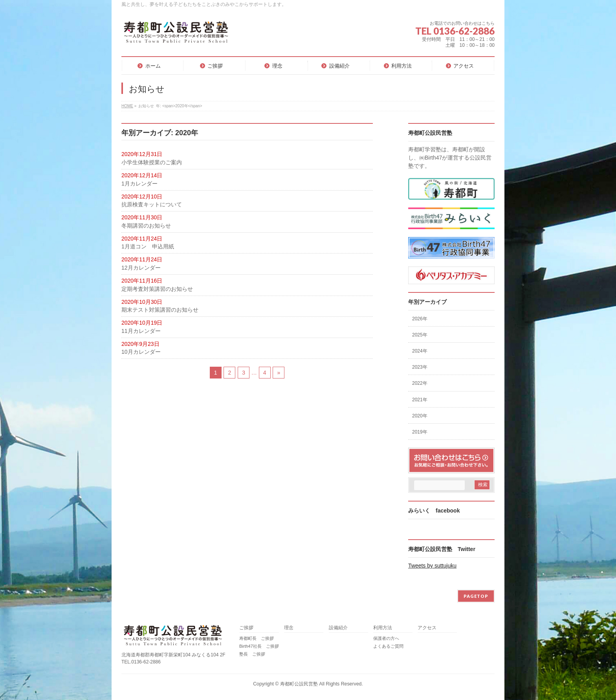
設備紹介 (338, 628)
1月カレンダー (139, 184)
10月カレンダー (141, 352)
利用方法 (383, 628)
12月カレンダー (141, 268)
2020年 (420, 416)
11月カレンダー (141, 331)
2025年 (420, 335)
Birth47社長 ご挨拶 (259, 646)
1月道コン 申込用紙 (148, 246)
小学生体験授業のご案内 (152, 162)
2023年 (420, 367)
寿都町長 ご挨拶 (257, 638)
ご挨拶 (246, 628)
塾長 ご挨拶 (252, 654)
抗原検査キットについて (152, 204)
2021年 (420, 400)
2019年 (420, 432)
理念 (289, 628)
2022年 (420, 383)
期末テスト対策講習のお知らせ (160, 310)
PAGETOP (476, 596)
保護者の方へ (386, 638)
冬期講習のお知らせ (146, 226)
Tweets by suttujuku (432, 566)
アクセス (427, 628)
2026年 (420, 319)
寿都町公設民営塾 (299, 684)
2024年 (420, 351)
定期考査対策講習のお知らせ (157, 289)
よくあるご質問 (388, 646)
